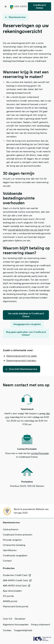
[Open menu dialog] (6, 7)
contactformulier (40, 453)
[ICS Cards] (42, 639)
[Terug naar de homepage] (18, 7)
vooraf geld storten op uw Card (25, 230)
